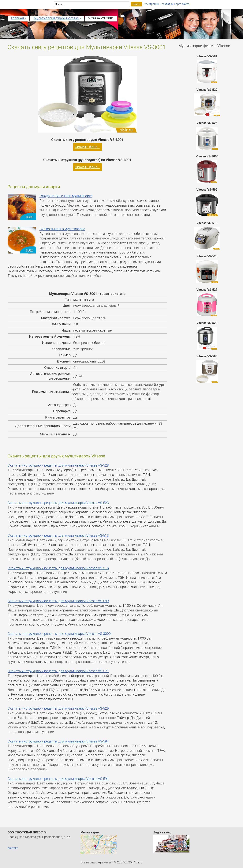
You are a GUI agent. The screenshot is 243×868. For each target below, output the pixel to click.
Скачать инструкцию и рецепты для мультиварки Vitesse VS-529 (58, 708)
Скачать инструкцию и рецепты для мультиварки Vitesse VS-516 (58, 568)
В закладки (166, 4)
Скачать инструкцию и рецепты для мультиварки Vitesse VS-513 (58, 535)
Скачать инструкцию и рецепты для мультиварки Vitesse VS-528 (58, 465)
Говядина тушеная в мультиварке (66, 196)
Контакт (13, 848)
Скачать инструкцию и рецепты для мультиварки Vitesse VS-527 (58, 671)
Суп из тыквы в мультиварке (62, 229)
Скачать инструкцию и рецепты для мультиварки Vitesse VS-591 (58, 779)
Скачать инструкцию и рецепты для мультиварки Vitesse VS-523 (58, 503)
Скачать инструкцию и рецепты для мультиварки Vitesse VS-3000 (59, 634)
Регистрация (151, 4)
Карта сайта (182, 4)
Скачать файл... (87, 147)
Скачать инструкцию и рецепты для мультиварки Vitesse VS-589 (58, 601)
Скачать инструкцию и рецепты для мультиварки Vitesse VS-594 (58, 741)
